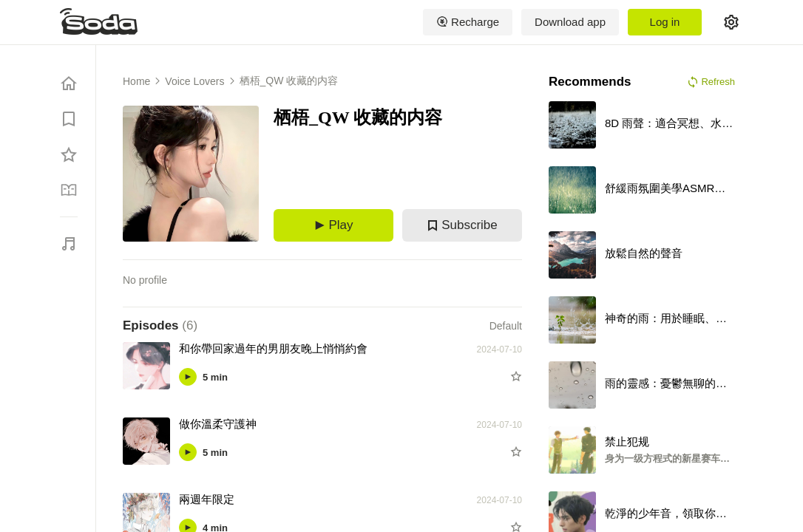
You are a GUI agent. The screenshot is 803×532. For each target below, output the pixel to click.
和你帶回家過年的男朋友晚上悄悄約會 (273, 348)
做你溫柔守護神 (218, 424)
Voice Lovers (194, 81)
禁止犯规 (627, 441)
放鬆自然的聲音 (644, 253)
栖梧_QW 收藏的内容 (289, 81)
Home (136, 81)
